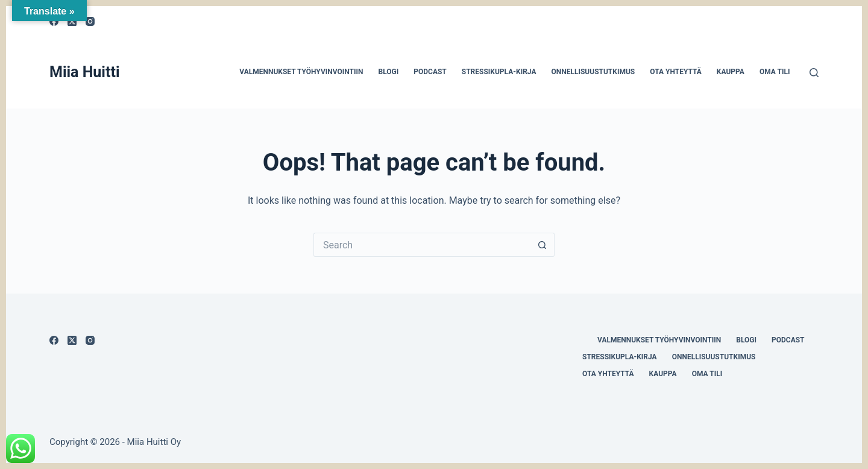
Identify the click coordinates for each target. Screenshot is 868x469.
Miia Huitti (85, 72)
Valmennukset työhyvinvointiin (301, 72)
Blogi (388, 72)
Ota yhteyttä (676, 72)
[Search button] (542, 245)
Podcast (430, 72)
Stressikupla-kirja (499, 72)
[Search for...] (422, 245)
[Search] (814, 73)
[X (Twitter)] (72, 340)
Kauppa (731, 72)
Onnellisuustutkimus (593, 72)
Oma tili (775, 72)
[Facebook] (54, 340)
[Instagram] (90, 21)
